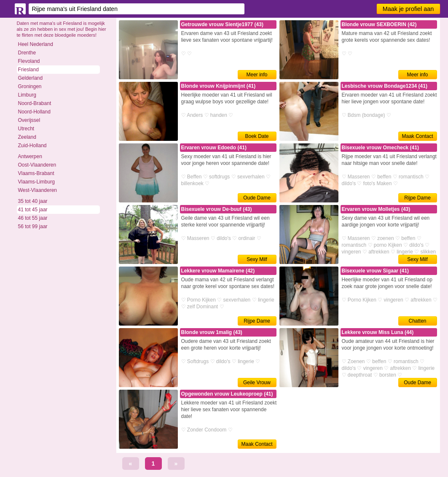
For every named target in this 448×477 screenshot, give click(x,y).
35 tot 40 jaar (33, 201)
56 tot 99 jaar (33, 226)
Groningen (30, 86)
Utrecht (26, 129)
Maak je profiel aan (408, 9)
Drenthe (27, 53)
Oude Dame (257, 198)
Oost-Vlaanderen (37, 165)
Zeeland (27, 137)
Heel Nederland (36, 44)
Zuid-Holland (32, 146)
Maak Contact (417, 136)
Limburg (27, 95)
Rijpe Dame (417, 198)
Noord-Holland (34, 112)
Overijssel (29, 120)
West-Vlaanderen (38, 190)
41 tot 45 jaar (33, 210)
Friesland (28, 70)
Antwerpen (30, 156)
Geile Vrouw (257, 383)
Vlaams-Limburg (36, 182)
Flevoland (29, 61)
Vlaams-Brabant (36, 173)
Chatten (417, 321)
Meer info (257, 75)
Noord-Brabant (35, 103)
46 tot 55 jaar (33, 218)
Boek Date (257, 136)
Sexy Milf (257, 259)
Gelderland (31, 78)
